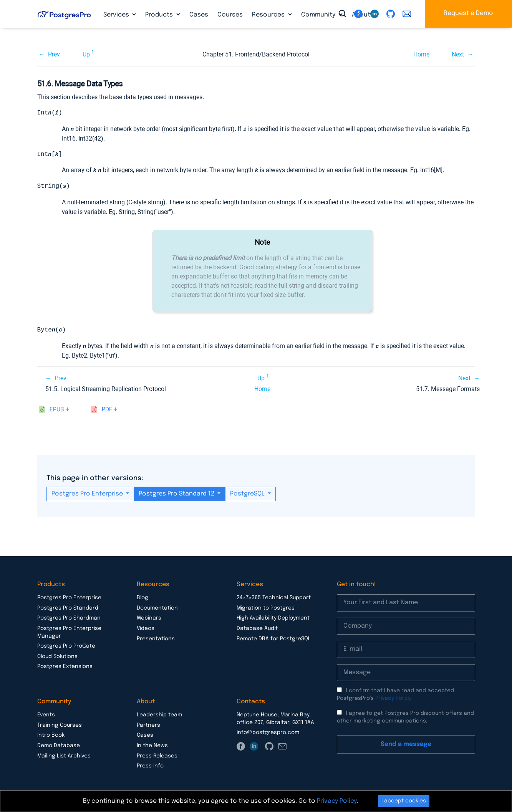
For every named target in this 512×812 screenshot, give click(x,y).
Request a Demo (468, 13)
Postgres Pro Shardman (69, 618)
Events (46, 715)
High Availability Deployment (273, 618)
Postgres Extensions (65, 666)
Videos (146, 628)
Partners (148, 725)
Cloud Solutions (57, 656)
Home (421, 54)
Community (319, 15)
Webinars (149, 618)
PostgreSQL (248, 494)
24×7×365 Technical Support (274, 598)
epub (57, 410)
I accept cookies (404, 801)
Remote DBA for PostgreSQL (274, 639)
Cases (199, 15)
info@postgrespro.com (268, 732)
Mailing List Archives (64, 756)
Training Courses (60, 725)
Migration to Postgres (266, 608)
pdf (107, 410)
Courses (230, 15)
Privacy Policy (393, 698)
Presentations (156, 639)
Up (86, 54)
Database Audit (257, 628)
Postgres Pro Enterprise (88, 494)
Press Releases (157, 756)
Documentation (157, 608)
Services (117, 15)
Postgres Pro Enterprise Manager (69, 632)
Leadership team (159, 715)
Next (458, 54)
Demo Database (59, 746)
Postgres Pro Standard (68, 608)
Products (160, 15)
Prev (54, 54)
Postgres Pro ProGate (66, 646)
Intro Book (51, 735)
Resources (269, 15)
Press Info (150, 766)
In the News (152, 746)
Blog (142, 598)
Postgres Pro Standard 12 (177, 494)
